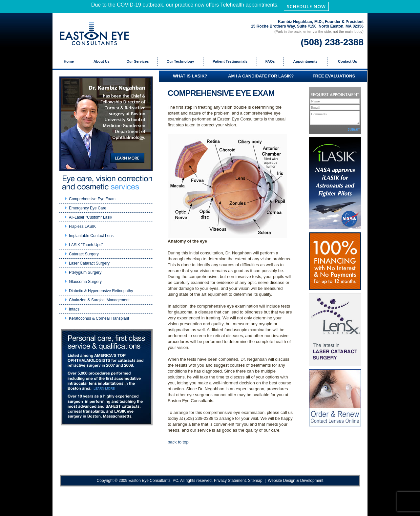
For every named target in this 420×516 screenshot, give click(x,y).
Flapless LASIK (82, 226)
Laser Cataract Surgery (89, 263)
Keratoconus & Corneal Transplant (99, 318)
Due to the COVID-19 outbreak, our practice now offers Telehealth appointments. (210, 6)
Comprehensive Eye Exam (92, 199)
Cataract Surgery (84, 254)
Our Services (138, 61)
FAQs (270, 61)
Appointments (305, 61)
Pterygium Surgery (85, 272)
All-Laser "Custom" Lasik (91, 217)
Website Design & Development (295, 481)
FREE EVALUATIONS (334, 76)
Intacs (74, 309)
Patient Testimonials (230, 61)
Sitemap (255, 481)
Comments (335, 118)
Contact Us (347, 61)
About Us (102, 61)
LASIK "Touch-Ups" (86, 245)
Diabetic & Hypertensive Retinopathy (101, 291)
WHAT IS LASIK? (190, 76)
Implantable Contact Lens (91, 236)
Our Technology (180, 61)
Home (69, 61)
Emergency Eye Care (88, 208)
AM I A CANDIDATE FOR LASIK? (261, 76)
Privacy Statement (230, 481)
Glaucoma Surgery (85, 282)
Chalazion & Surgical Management (99, 300)
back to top (178, 442)
